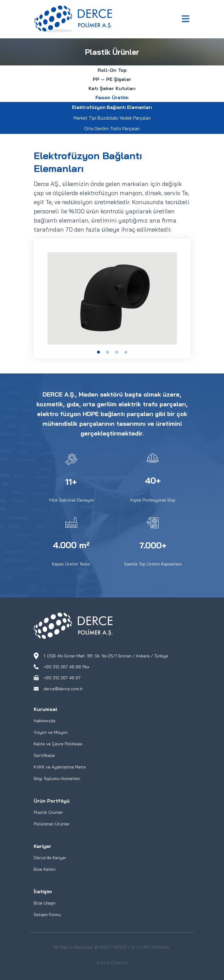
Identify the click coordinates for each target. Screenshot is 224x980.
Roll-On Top (112, 70)
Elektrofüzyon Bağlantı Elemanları (112, 107)
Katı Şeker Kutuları (112, 88)
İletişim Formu (47, 915)
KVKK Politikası (154, 947)
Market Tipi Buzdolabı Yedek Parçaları (112, 118)
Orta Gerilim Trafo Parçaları (112, 129)
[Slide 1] (98, 352)
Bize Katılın (45, 869)
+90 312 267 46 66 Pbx (66, 667)
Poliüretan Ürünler (52, 824)
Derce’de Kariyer (50, 858)
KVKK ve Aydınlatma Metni (60, 767)
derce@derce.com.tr (63, 689)
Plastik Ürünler (48, 812)
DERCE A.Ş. (124, 947)
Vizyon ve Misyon (51, 732)
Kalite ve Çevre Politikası (58, 744)
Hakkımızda (45, 721)
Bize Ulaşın (45, 903)
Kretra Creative (112, 963)
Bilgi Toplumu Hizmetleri (57, 779)
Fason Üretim (112, 97)
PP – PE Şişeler (112, 79)
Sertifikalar (45, 755)
